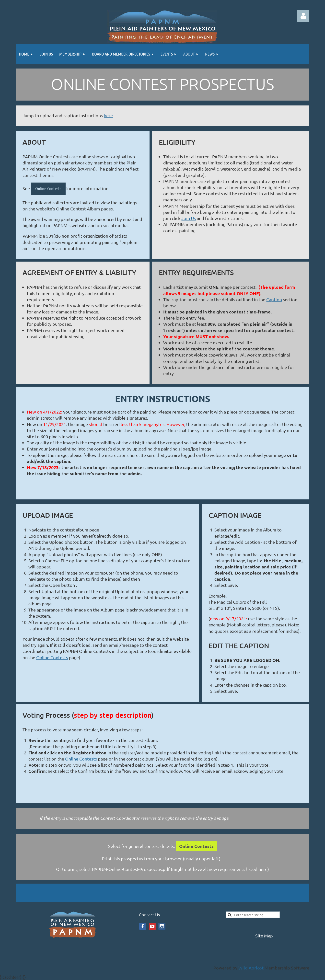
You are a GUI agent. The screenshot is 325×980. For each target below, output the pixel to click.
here (108, 115)
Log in (303, 16)
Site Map (264, 936)
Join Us (189, 218)
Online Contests (48, 188)
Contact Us (149, 915)
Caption (274, 299)
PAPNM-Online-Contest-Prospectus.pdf (131, 869)
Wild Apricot (251, 968)
